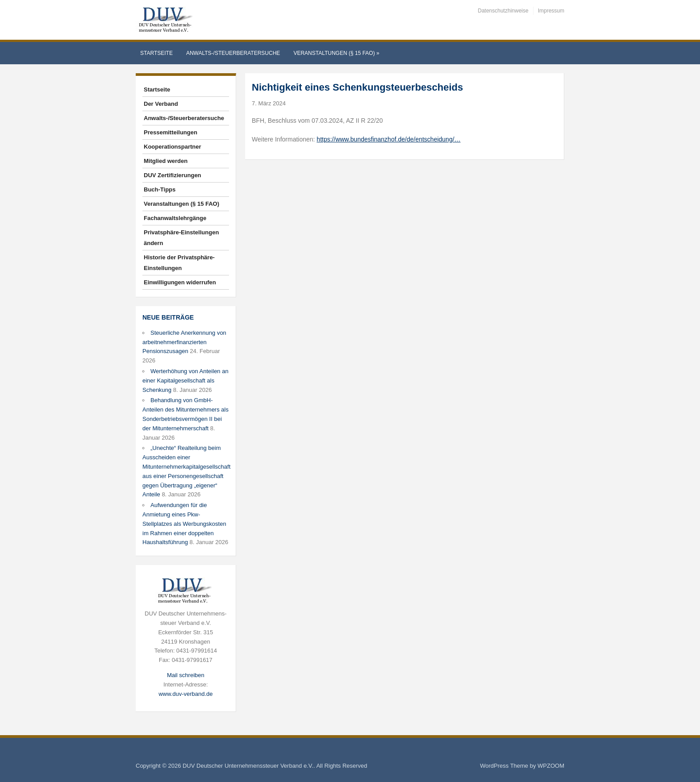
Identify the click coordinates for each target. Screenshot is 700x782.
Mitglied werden (166, 161)
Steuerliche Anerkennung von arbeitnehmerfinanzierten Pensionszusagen (184, 342)
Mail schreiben (186, 675)
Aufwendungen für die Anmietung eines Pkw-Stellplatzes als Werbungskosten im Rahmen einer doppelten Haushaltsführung (184, 524)
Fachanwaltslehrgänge (175, 218)
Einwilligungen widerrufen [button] (180, 282)
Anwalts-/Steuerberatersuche (233, 53)
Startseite (156, 53)
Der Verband (161, 104)
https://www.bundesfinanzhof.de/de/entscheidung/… (388, 139)
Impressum (551, 11)
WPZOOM (551, 766)
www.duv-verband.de (185, 694)
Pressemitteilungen (171, 132)
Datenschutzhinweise (503, 11)
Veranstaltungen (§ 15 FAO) (336, 53)
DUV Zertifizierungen (173, 175)
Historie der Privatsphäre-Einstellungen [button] (179, 263)
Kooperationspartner (173, 147)
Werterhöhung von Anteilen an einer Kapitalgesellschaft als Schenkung (185, 381)
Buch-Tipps (160, 189)
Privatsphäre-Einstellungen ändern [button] (181, 238)
